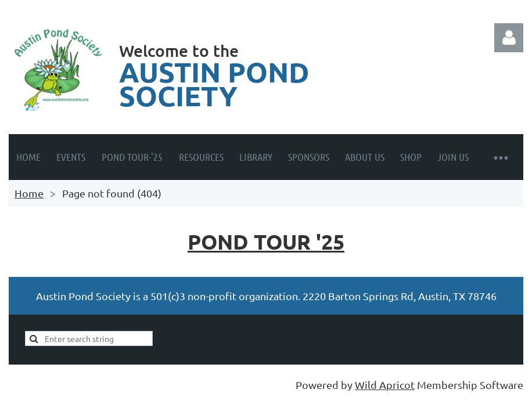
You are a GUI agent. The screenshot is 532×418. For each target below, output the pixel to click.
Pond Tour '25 (266, 242)
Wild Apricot (385, 385)
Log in (509, 38)
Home (29, 193)
